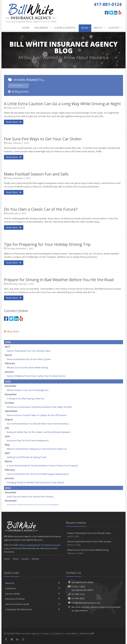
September (11, 411)
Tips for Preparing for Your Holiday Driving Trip (47, 244)
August (9, 419)
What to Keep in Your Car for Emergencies (28, 390)
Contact (115, 28)
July (7, 428)
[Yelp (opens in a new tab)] (120, 13)
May (7, 445)
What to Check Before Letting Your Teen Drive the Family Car (37, 449)
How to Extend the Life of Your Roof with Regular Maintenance (38, 474)
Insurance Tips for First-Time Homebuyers (28, 440)
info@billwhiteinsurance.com (86, 603)
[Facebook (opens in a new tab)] (107, 13)
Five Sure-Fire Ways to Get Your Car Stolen (43, 139)
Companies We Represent (32, 609)
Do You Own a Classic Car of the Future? (41, 209)
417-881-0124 (78, 594)
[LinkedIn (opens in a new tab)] (116, 13)
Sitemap (35, 559)
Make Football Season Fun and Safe (36, 174)
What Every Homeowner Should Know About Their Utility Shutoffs (39, 407)
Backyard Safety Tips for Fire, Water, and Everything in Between (39, 432)
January (9, 372)
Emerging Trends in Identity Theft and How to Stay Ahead (35, 482)
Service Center (32, 594)
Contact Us (32, 588)
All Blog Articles (19, 91)
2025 (8, 381)
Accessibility (71, 633)
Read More (14, 122)
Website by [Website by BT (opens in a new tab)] (87, 633)
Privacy (45, 633)
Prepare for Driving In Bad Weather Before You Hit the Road (59, 280)
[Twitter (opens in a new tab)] (111, 13)
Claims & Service (65, 28)
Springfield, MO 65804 (82, 582)
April (7, 347)
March (8, 355)
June (7, 436)
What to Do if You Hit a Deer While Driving (27, 367)
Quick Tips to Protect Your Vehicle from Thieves (30, 497)
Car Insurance (16, 86)
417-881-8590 (78, 598)
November (11, 394)
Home (26, 28)
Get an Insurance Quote (32, 604)
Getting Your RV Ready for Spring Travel (27, 457)
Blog (85, 28)
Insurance (42, 28)
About (99, 28)
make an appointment (29, 545)
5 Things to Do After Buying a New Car (26, 399)
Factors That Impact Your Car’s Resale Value (29, 351)
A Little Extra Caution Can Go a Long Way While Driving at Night (62, 104)
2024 (8, 488)
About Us (32, 583)
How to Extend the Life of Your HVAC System (29, 359)
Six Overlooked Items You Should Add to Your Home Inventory (38, 424)
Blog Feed (11, 331)
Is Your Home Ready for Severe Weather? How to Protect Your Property (42, 466)
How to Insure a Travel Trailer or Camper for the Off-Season (37, 415)
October (10, 403)
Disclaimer (57, 633)
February (10, 363)
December (11, 386)
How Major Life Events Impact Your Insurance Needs (33, 505)
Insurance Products (32, 599)
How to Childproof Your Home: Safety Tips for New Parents (36, 376)
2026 (8, 342)
